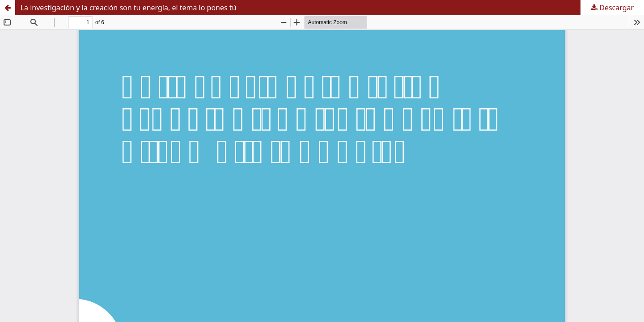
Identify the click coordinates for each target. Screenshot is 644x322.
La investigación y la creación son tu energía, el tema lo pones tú (129, 8)
